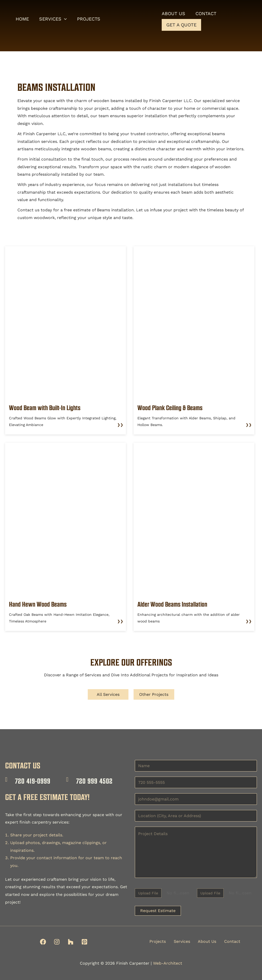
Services (182, 941)
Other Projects (154, 694)
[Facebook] (43, 942)
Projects (158, 941)
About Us (207, 941)
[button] (66, 19)
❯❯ (120, 425)
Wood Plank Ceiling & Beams (173, 408)
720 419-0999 (33, 781)
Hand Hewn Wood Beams (40, 604)
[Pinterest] (84, 942)
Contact (232, 941)
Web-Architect (168, 963)
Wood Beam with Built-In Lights (48, 408)
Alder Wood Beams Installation (176, 604)
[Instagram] (57, 942)
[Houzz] (71, 942)
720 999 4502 (94, 781)
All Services (108, 694)
